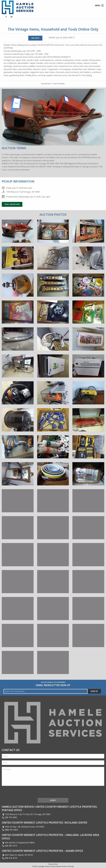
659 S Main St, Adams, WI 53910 (17, 855)
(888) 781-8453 (10, 830)
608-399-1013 (9, 846)
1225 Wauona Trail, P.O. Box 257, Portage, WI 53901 (26, 814)
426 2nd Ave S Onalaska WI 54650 (18, 843)
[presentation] (20, 792)
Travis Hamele (58, 84)
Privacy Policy (53, 864)
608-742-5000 (9, 817)
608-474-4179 (9, 858)
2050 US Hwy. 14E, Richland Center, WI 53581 (23, 827)
